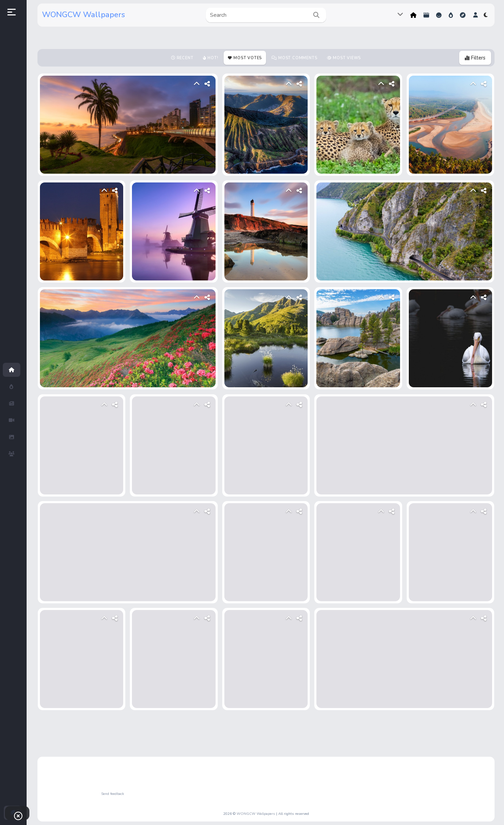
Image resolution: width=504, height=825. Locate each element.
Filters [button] (475, 58)
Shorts (426, 15)
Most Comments (298, 58)
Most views (347, 58)
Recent (185, 58)
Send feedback (113, 794)
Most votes (248, 58)
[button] (475, 15)
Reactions (439, 15)
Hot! (451, 15)
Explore (463, 15)
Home (413, 15)
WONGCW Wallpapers (83, 15)
